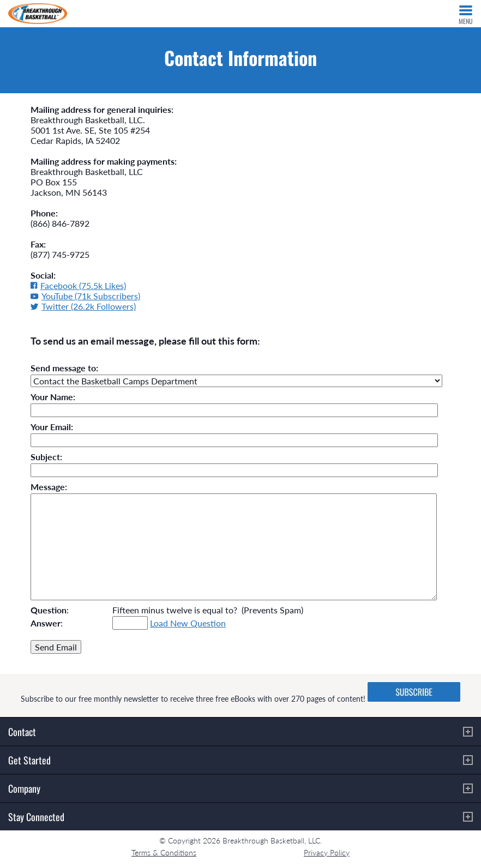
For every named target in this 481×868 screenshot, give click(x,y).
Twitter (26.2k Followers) (83, 306)
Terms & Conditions (164, 852)
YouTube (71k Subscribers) (85, 296)
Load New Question (188, 623)
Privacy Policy (327, 852)
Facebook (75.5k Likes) (78, 285)
